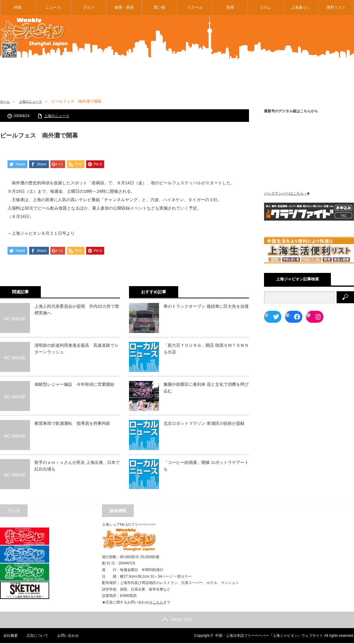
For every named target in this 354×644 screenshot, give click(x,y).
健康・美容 (124, 7)
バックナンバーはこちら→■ (287, 193)
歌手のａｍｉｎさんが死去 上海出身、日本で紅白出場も (77, 466)
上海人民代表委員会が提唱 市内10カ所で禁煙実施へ (77, 310)
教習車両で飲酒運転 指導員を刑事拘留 (72, 424)
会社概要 (7, 636)
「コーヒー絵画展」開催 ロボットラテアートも (206, 466)
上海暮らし (301, 7)
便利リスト (336, 7)
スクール (195, 7)
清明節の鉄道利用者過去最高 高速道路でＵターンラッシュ (76, 349)
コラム (265, 7)
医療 (230, 7)
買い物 (159, 7)
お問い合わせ (65, 636)
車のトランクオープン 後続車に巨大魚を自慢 (206, 307)
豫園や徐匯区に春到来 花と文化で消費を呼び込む (206, 388)
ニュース (53, 7)
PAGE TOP (177, 621)
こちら (158, 603)
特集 (18, 7)
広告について (34, 636)
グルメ (89, 7)
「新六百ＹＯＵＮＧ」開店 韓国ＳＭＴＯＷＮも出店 (206, 349)
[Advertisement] (314, 61)
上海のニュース (34, 101)
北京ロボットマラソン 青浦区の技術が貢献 (204, 424)
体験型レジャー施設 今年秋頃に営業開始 (74, 385)
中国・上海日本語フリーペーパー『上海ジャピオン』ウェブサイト (269, 636)
